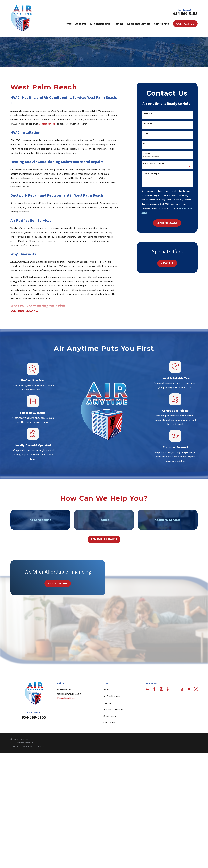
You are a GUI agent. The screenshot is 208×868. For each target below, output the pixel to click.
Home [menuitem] (68, 24)
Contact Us (185, 24)
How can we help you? (152, 173)
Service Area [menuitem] (162, 24)
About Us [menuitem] (81, 24)
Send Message (167, 223)
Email (145, 143)
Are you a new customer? (154, 163)
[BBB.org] (182, 689)
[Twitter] (196, 689)
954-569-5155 (185, 14)
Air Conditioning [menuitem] (100, 24)
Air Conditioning (112, 696)
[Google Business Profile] (147, 689)
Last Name (147, 123)
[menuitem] (14, 747)
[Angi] (175, 689)
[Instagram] (161, 689)
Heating (108, 703)
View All (167, 263)
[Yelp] (168, 689)
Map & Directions (66, 698)
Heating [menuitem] (118, 24)
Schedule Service (104, 539)
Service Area (110, 716)
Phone (146, 133)
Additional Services (113, 709)
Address (147, 153)
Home (107, 689)
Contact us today (48, 124)
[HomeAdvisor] (189, 689)
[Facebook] (154, 689)
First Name (148, 113)
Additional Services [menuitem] (139, 24)
